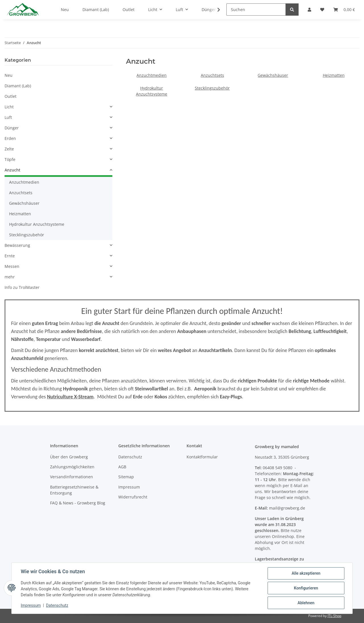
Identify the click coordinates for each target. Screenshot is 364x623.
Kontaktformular (202, 457)
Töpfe (10, 159)
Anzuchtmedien (152, 75)
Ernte (10, 256)
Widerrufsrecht (133, 497)
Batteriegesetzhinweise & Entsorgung (74, 490)
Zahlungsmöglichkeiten (72, 467)
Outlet (11, 96)
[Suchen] (256, 10)
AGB (122, 467)
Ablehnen (306, 603)
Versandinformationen (72, 477)
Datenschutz (130, 457)
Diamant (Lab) (18, 86)
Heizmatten (334, 75)
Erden (10, 138)
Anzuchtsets (212, 75)
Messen (12, 266)
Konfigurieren (306, 588)
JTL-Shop (334, 616)
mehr (10, 277)
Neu (9, 75)
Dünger (12, 128)
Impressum (129, 487)
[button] (58, 107)
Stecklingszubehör (212, 88)
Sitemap (126, 477)
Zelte (9, 149)
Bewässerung (17, 245)
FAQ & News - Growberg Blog (78, 503)
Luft (8, 117)
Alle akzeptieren (306, 573)
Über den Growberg (69, 457)
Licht (9, 107)
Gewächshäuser (273, 75)
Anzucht (13, 170)
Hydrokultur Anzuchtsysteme (37, 224)
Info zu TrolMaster (22, 287)
